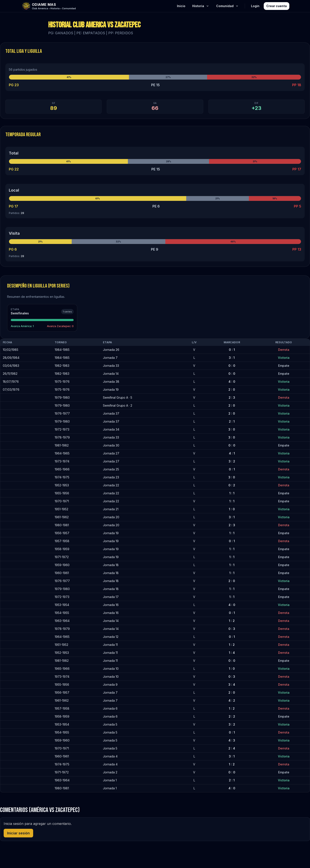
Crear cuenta (277, 6)
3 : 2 (232, 461)
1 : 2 (232, 621)
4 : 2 (232, 700)
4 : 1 (232, 453)
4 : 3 (232, 740)
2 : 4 (232, 748)
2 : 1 (232, 421)
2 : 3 (232, 397)
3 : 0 (232, 429)
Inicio (181, 6)
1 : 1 (232, 493)
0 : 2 (232, 485)
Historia (201, 6)
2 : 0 (232, 390)
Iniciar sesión (18, 833)
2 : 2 (232, 716)
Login (255, 6)
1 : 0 (232, 509)
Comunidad (227, 6)
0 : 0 (232, 366)
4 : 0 (232, 382)
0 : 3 (232, 629)
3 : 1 (232, 358)
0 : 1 (232, 350)
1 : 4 (232, 653)
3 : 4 (232, 685)
